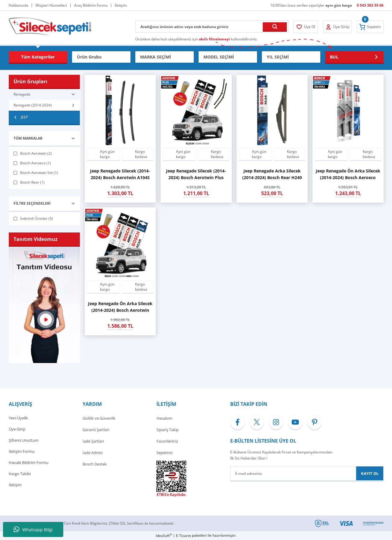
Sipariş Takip (168, 430)
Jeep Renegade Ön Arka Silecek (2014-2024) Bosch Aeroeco (348, 174)
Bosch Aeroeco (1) (36, 163)
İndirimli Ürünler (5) (37, 218)
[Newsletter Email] (307, 473)
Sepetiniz (165, 453)
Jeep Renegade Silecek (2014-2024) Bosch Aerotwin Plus (196, 174)
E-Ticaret (183, 536)
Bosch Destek (95, 464)
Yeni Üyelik (18, 418)
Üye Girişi (17, 430)
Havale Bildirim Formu (29, 464)
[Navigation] (38, 57)
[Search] (212, 27)
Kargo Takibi (20, 475)
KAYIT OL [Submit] (370, 473)
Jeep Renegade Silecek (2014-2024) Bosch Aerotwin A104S (120, 174)
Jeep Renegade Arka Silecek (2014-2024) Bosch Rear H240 (272, 174)
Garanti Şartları (96, 430)
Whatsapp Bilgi (33, 529)
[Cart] (370, 27)
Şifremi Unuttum (24, 441)
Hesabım (164, 418)
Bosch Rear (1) (32, 182)
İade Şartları (93, 441)
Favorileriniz (167, 441)
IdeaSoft (164, 536)
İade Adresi (93, 453)
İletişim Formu (22, 453)
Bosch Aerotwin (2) (36, 153)
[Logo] (50, 26)
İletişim (15, 487)
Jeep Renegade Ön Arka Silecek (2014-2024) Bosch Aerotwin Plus (120, 307)
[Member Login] (306, 27)
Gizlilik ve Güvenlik (99, 418)
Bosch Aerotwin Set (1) (39, 173)
